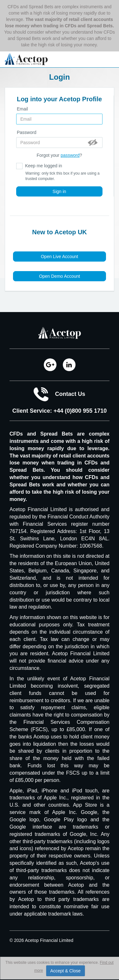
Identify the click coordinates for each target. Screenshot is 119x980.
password (70, 155)
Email (22, 109)
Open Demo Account (60, 276)
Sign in (60, 191)
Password (26, 132)
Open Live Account (60, 257)
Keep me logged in (59, 172)
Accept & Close (65, 971)
